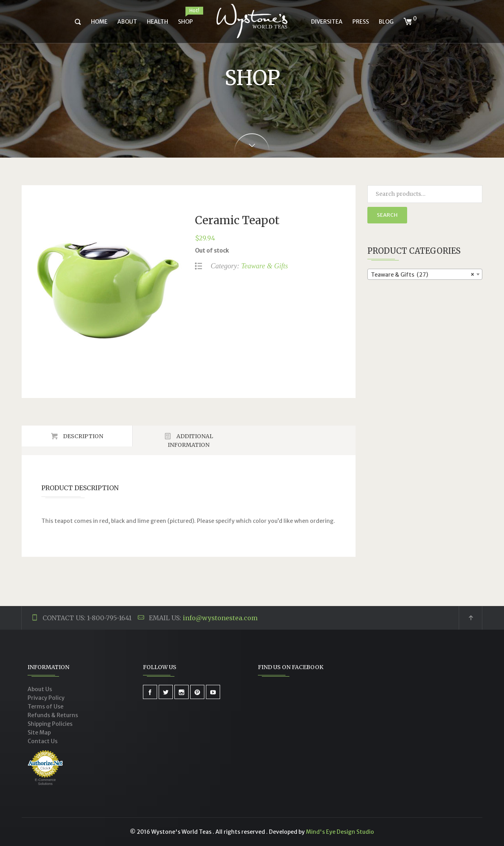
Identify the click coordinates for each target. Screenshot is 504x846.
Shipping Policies (50, 724)
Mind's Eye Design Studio (340, 832)
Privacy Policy (46, 698)
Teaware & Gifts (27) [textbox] (423, 275)
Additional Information (190, 441)
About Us (40, 689)
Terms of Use (45, 707)
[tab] (77, 436)
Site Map (39, 733)
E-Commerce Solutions (45, 782)
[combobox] (425, 274)
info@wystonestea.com (220, 618)
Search (387, 215)
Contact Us (43, 741)
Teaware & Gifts (264, 266)
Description (82, 436)
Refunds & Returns (53, 715)
